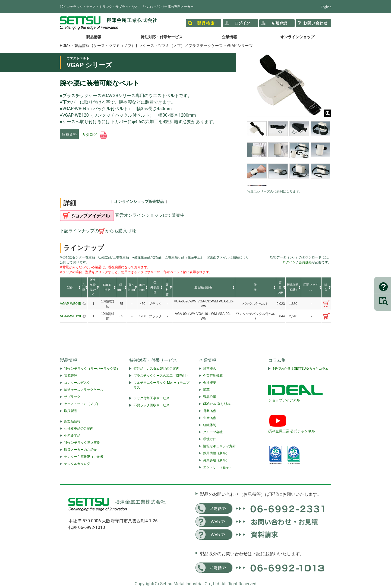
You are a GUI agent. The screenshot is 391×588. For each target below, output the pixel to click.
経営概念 (210, 369)
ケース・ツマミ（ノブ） (82, 404)
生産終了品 (72, 436)
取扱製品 (71, 411)
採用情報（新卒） (216, 453)
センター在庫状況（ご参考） (85, 457)
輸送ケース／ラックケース (84, 390)
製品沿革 (210, 397)
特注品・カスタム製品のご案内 (156, 369)
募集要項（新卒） (216, 460)
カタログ (94, 135)
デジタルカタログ (77, 464)
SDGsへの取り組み (217, 404)
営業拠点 (210, 411)
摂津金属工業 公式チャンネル (292, 431)
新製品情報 (72, 421)
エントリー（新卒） (218, 467)
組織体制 (210, 425)
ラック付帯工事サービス (152, 398)
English (326, 7)
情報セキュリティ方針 (219, 446)
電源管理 (71, 376)
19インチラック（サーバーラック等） (92, 369)
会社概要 (210, 383)
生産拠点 (210, 418)
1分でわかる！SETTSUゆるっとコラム (301, 369)
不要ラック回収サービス (152, 405)
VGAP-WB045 (70, 304)
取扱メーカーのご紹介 (80, 450)
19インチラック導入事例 (82, 443)
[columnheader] (70, 287)
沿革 (206, 390)
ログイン (289, 262)
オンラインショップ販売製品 (139, 202)
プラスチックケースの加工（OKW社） (162, 376)
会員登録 (305, 262)
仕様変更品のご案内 (79, 429)
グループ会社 (213, 432)
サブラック (72, 397)
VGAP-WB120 (70, 316)
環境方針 (210, 439)
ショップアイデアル (284, 400)
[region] (289, 154)
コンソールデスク (77, 383)
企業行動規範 (213, 376)
